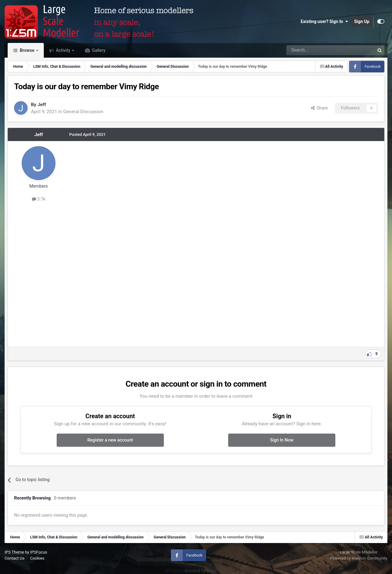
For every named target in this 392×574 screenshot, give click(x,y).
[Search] (315, 50)
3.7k (39, 199)
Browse (27, 50)
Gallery (98, 50)
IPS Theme (14, 552)
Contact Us (15, 558)
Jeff (42, 105)
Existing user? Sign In (324, 21)
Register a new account (110, 440)
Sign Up (362, 21)
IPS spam (174, 571)
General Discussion (83, 112)
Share (319, 108)
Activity (63, 50)
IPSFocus (39, 552)
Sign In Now (282, 440)
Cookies (37, 558)
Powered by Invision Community (359, 558)
